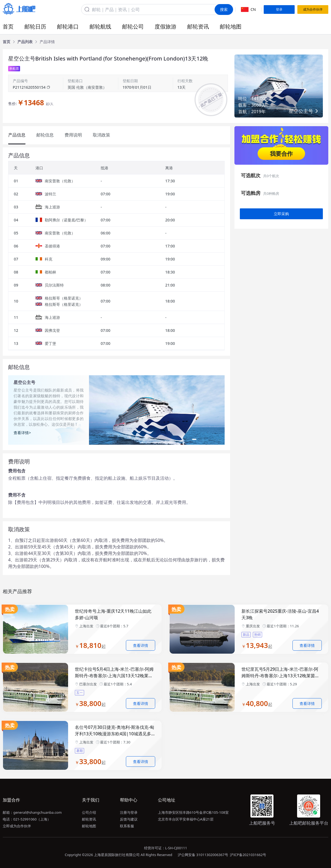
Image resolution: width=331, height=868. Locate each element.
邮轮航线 (100, 26)
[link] (7, 42)
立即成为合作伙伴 (17, 826)
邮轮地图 (231, 26)
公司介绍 (89, 812)
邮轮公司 (133, 26)
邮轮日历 (35, 26)
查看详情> (22, 433)
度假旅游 (165, 26)
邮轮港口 (68, 26)
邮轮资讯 (198, 26)
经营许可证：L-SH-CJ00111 (166, 848)
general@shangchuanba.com (37, 812)
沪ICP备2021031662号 (248, 855)
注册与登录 (129, 812)
